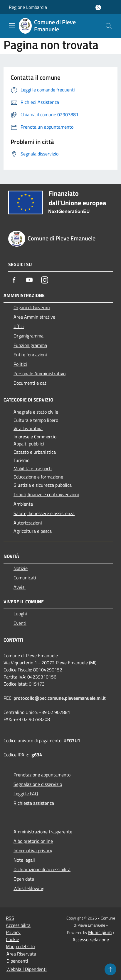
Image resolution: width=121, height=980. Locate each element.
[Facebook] (14, 280)
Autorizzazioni (28, 523)
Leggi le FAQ (26, 794)
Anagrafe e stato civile (36, 412)
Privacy (13, 932)
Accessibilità (18, 925)
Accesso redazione (91, 940)
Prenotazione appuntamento (42, 775)
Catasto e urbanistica (35, 452)
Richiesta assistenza (34, 803)
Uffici (19, 326)
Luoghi (20, 614)
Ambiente (23, 504)
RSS (10, 918)
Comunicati (25, 578)
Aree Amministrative (34, 317)
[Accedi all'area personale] (98, 8)
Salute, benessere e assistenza (44, 513)
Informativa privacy (33, 850)
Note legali (24, 860)
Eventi (20, 623)
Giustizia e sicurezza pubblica (43, 485)
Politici (20, 364)
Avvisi (20, 587)
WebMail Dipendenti (27, 969)
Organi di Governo (32, 307)
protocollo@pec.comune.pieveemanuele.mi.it (60, 698)
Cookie (12, 939)
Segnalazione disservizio (38, 784)
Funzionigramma (30, 345)
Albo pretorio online (33, 841)
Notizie (21, 568)
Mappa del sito (20, 946)
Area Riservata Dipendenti (21, 957)
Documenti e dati (31, 383)
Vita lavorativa (28, 428)
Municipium (100, 932)
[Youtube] (29, 280)
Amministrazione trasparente (43, 832)
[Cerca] (109, 26)
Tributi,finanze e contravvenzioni (46, 494)
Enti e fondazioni (30, 355)
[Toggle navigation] (12, 25)
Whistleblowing (29, 888)
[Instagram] (45, 280)
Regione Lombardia (28, 7)
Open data (24, 879)
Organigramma (28, 336)
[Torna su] (110, 969)
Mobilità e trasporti (33, 468)
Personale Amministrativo (40, 373)
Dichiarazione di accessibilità (42, 869)
